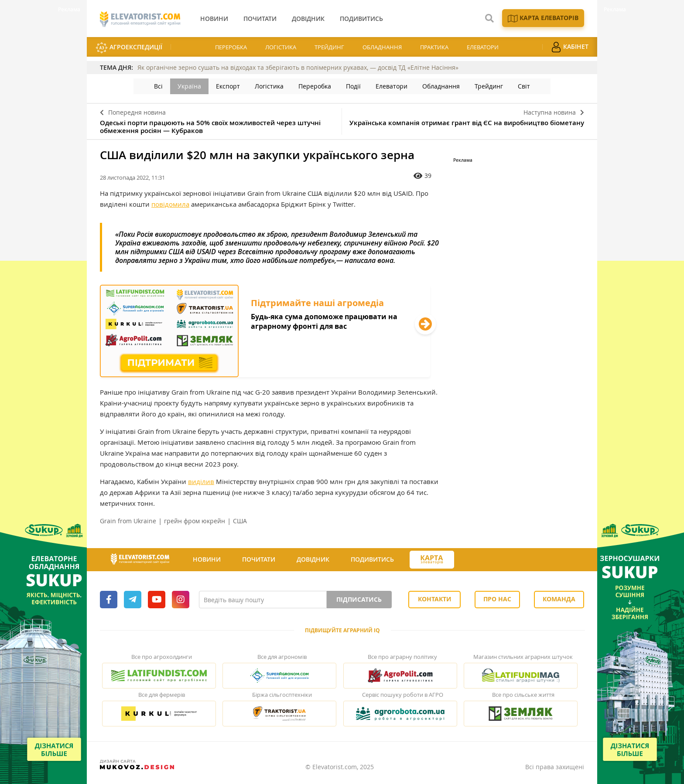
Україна (189, 86)
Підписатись (359, 599)
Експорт (228, 86)
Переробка (231, 47)
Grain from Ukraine (128, 521)
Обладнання (382, 47)
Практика (434, 47)
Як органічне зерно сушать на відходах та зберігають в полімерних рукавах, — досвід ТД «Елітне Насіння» (298, 67)
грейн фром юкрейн (195, 521)
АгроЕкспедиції (129, 48)
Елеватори (483, 47)
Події (353, 86)
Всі (158, 86)
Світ (524, 86)
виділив (201, 481)
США (240, 521)
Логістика (281, 47)
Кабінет (570, 47)
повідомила (170, 204)
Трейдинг (329, 47)
